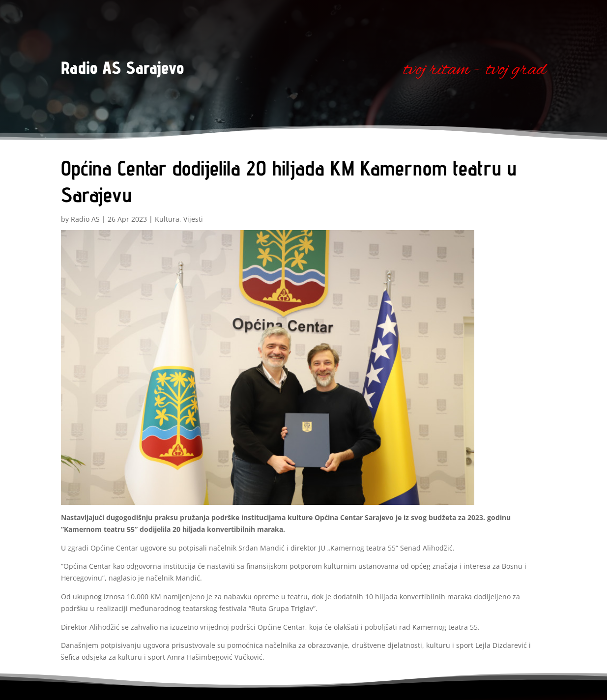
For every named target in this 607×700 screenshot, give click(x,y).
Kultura (167, 219)
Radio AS (85, 219)
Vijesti (193, 219)
